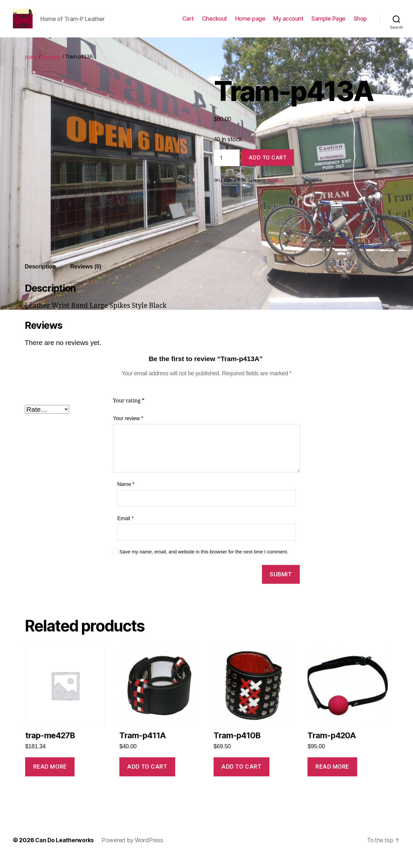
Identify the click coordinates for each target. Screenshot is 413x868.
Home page (250, 23)
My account (288, 23)
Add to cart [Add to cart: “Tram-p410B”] (241, 776)
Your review (128, 428)
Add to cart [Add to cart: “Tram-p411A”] (147, 776)
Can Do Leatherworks (65, 850)
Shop (360, 23)
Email (125, 528)
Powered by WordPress (134, 850)
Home (32, 66)
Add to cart (268, 167)
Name (126, 494)
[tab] (40, 276)
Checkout (215, 23)
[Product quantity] (227, 167)
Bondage (52, 66)
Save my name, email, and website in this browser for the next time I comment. (204, 561)
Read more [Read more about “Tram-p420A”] (332, 776)
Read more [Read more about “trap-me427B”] (50, 776)
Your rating (129, 410)
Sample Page (328, 23)
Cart (188, 23)
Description (40, 276)
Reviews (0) (86, 276)
